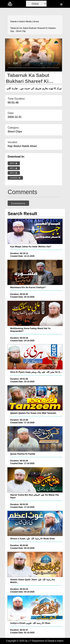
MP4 (14, 163)
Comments (18, 203)
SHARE (15, 178)
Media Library (32, 21)
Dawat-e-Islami (18, 21)
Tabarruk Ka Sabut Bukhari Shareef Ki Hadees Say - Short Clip (33, 30)
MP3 (14, 168)
